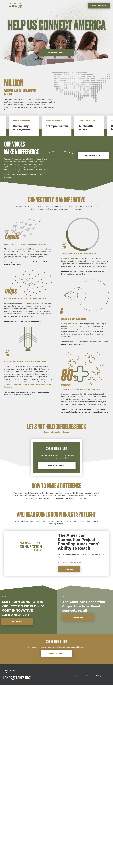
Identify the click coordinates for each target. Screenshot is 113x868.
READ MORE (17, 622)
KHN (73, 402)
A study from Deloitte (70, 324)
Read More (69, 569)
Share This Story (93, 155)
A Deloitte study (68, 258)
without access (13, 91)
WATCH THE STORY (56, 52)
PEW (30, 303)
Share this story (99, 6)
